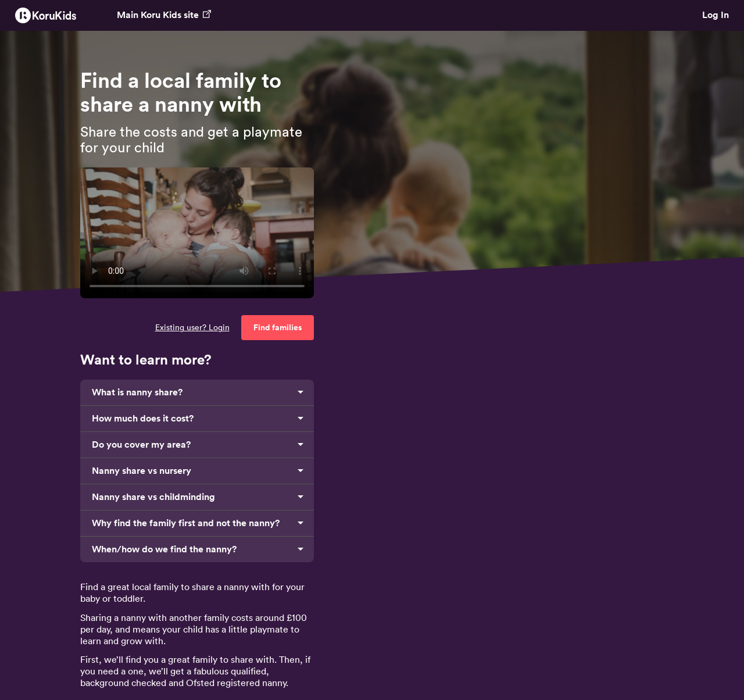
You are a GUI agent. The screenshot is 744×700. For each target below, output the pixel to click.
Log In (716, 15)
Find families (278, 327)
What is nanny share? (137, 392)
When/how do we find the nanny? (164, 549)
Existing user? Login (192, 327)
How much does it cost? (143, 418)
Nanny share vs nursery (142, 471)
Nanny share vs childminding (153, 497)
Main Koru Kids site (164, 15)
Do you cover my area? (141, 444)
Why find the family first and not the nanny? (186, 523)
